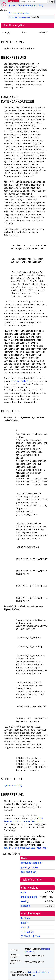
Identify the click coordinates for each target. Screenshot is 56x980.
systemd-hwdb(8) (20, 381)
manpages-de (24, 17)
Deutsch (25, 918)
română (25, 927)
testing (25, 901)
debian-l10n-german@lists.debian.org (25, 848)
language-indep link (32, 863)
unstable (14, 17)
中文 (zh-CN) (28, 932)
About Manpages (27, 6)
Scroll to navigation (14, 25)
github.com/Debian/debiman (38, 972)
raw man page (29, 872)
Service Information (20, 13)
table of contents (32, 880)
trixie (24, 892)
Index (12, 6)
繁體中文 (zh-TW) (30, 936)
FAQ (41, 6)
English (25, 923)
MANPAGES (13, 1)
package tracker (30, 867)
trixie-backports (29, 897)
